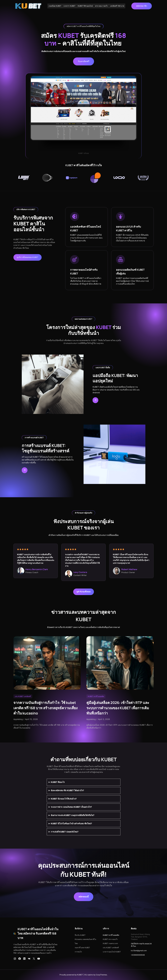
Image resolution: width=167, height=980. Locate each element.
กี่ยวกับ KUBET (80, 935)
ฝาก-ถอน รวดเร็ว (102, 6)
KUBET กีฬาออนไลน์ (85, 6)
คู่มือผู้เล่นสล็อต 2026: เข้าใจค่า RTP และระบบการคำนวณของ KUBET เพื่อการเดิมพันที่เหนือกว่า (118, 708)
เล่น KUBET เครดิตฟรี (23, 696)
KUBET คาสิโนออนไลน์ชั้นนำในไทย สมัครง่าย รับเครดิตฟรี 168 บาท (38, 933)
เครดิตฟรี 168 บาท (117, 6)
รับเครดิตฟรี (84, 61)
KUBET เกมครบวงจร (110, 943)
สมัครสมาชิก (142, 6)
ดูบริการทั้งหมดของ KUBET (28, 257)
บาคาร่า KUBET (69, 6)
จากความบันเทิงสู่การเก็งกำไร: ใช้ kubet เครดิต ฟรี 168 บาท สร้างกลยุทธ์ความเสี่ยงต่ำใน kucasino (45, 708)
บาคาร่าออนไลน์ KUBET (112, 952)
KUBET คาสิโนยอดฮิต (96, 696)
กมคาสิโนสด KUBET (82, 948)
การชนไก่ (78, 952)
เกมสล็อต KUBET (55, 6)
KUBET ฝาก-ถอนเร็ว (110, 939)
